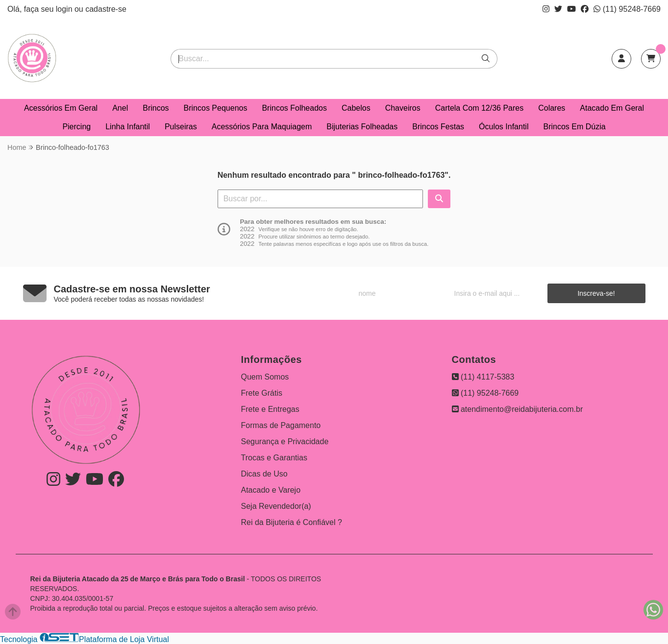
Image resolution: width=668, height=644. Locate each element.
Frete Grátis (262, 393)
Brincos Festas (438, 127)
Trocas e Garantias (274, 458)
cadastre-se (106, 9)
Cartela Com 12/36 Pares (480, 108)
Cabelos (356, 108)
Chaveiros (403, 108)
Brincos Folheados (294, 108)
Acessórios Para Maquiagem (262, 127)
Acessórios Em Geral (61, 108)
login (65, 9)
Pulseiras (181, 127)
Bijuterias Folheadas (362, 127)
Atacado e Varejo (271, 490)
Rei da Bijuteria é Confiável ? (292, 522)
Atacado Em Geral (612, 108)
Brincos (156, 108)
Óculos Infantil (504, 127)
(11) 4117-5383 (483, 377)
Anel (120, 108)
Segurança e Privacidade (285, 441)
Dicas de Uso (264, 474)
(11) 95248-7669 (627, 9)
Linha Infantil (128, 127)
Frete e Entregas (270, 409)
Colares (552, 108)
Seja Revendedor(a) (276, 506)
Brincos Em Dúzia (574, 127)
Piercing (76, 127)
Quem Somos (265, 377)
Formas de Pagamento (281, 425)
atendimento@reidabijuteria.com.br (518, 409)
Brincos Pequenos (216, 108)
